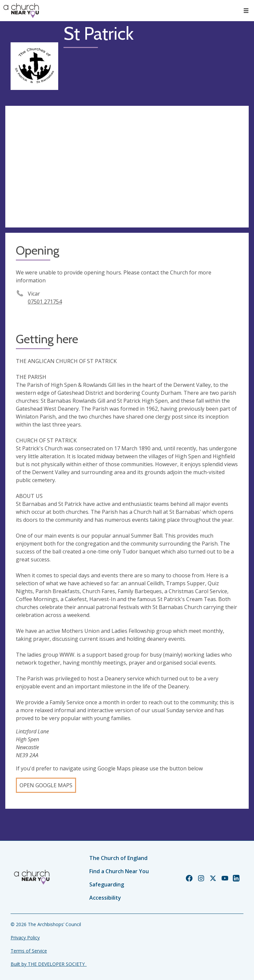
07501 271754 (45, 302)
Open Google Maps (46, 785)
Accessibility (105, 898)
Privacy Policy (25, 938)
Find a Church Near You (119, 871)
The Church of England (118, 858)
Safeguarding (107, 884)
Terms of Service (29, 951)
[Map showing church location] (127, 167)
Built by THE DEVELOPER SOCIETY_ (49, 964)
